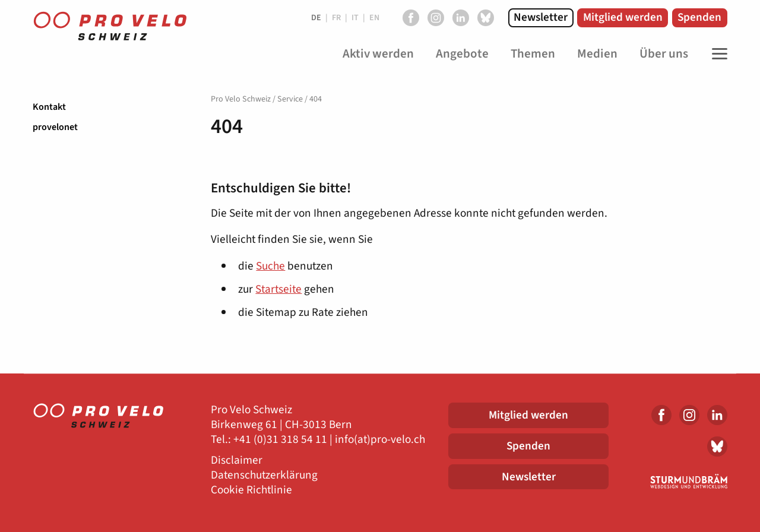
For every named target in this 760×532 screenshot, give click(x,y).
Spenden (699, 17)
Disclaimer (237, 460)
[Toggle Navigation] (717, 54)
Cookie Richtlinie (251, 490)
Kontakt (49, 107)
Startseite (278, 289)
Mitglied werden (623, 17)
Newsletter (541, 17)
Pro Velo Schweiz (241, 99)
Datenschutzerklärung (264, 475)
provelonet (55, 127)
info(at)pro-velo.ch (380, 440)
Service (290, 99)
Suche (270, 266)
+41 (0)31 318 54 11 (280, 440)
